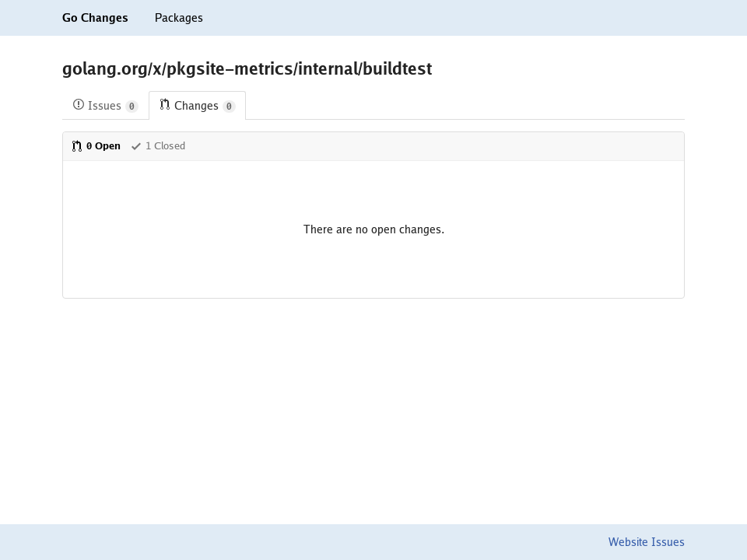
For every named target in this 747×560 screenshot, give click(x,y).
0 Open (96, 146)
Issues (105, 106)
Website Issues (647, 542)
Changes (197, 106)
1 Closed (158, 146)
